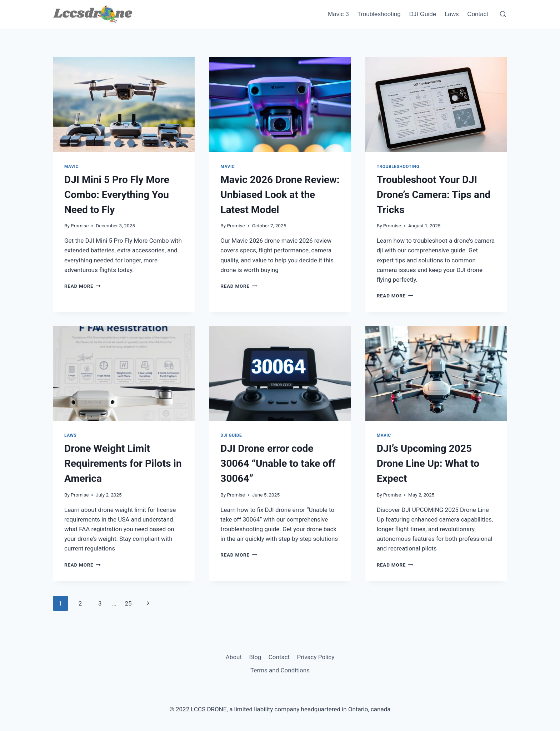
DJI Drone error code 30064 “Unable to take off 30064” (278, 463)
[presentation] (124, 105)
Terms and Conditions (280, 670)
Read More (82, 286)
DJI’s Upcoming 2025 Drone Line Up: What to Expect (428, 463)
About (234, 657)
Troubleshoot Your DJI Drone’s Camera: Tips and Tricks (434, 195)
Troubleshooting (379, 14)
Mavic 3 (338, 14)
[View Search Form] (503, 14)
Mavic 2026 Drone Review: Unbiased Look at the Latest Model (280, 195)
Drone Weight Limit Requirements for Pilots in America (123, 463)
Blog (255, 657)
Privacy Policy (316, 657)
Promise (80, 226)
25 (128, 603)
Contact (478, 14)
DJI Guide (423, 14)
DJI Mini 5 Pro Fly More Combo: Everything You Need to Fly (117, 195)
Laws (452, 14)
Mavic (71, 167)
